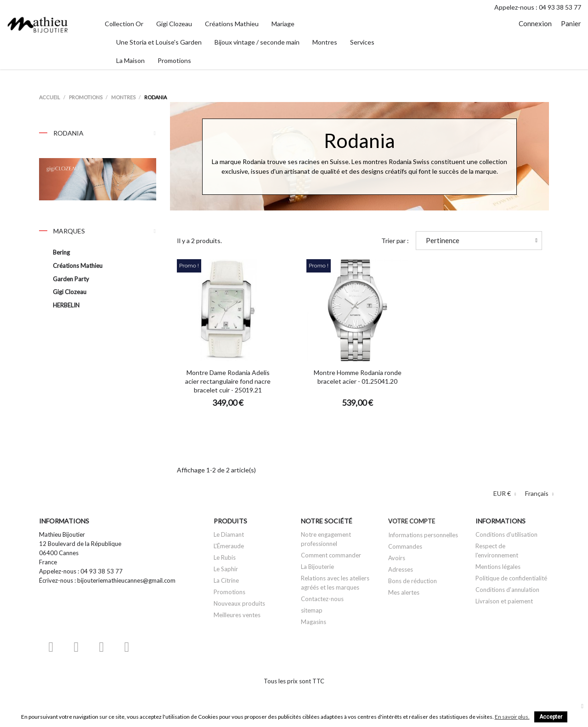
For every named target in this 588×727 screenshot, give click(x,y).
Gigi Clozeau (70, 292)
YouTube (76, 647)
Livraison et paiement (504, 601)
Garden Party (71, 279)
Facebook (51, 647)
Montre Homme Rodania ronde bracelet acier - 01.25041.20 (358, 377)
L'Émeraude (229, 546)
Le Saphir (226, 569)
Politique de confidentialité (511, 578)
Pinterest (102, 647)
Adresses (401, 569)
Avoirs (397, 558)
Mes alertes (404, 592)
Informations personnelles (423, 535)
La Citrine (226, 580)
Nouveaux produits (239, 603)
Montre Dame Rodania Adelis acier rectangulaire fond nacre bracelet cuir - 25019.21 (228, 381)
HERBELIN (66, 305)
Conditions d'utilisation (506, 534)
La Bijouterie (317, 567)
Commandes (405, 546)
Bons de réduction (413, 581)
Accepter (551, 717)
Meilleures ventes (237, 615)
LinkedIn (152, 647)
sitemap (312, 610)
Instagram (127, 647)
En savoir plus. (512, 717)
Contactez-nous (322, 599)
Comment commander (331, 555)
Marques (62, 231)
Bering (61, 252)
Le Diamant (229, 534)
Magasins (314, 622)
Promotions (229, 592)
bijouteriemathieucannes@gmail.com (126, 580)
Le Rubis (225, 557)
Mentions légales (498, 567)
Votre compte (412, 521)
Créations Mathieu (78, 266)
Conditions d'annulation (507, 590)
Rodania (98, 135)
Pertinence (482, 240)
